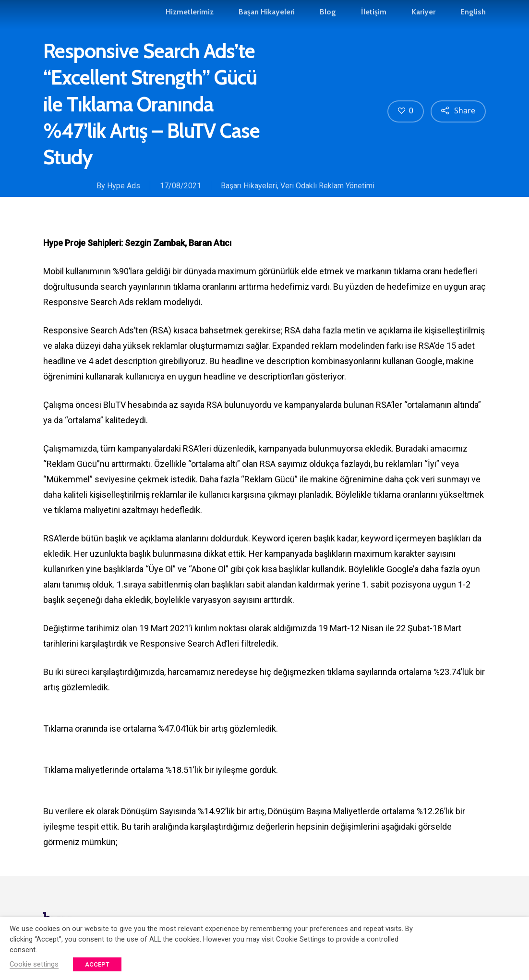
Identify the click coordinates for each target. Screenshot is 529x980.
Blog (328, 16)
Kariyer (423, 16)
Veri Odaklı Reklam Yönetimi (327, 186)
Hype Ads (124, 186)
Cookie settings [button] (34, 964)
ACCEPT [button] (97, 964)
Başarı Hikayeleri (267, 16)
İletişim (374, 16)
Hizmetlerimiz (190, 16)
